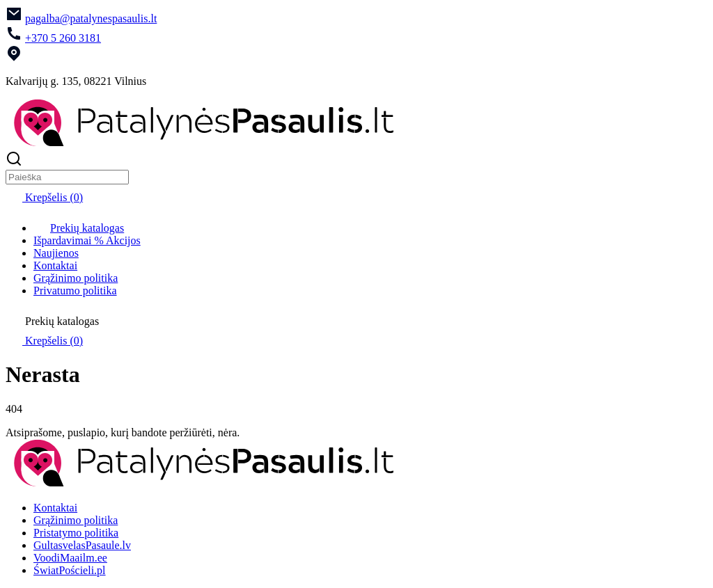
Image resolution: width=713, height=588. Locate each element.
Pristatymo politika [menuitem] (76, 533)
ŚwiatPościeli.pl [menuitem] (70, 570)
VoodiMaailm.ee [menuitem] (70, 558)
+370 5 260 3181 (63, 38)
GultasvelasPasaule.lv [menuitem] (82, 545)
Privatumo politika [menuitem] (75, 291)
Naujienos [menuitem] (56, 253)
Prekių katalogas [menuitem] (79, 228)
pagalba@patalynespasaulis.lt (91, 18)
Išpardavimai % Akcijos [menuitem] (87, 240)
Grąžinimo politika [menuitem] (76, 278)
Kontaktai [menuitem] (55, 265)
